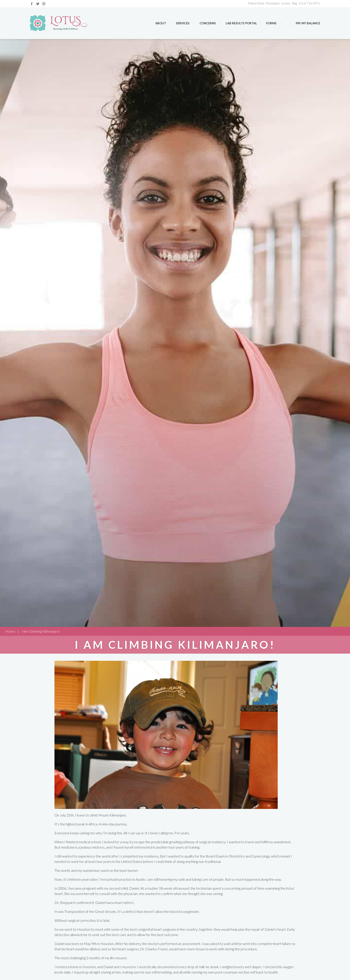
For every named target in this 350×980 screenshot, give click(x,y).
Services (183, 23)
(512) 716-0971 (309, 3)
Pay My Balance (308, 23)
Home (10, 631)
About (161, 23)
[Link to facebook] (32, 3)
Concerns (208, 23)
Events (286, 3)
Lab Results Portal (241, 23)
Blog (295, 3)
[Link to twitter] (38, 3)
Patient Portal (256, 3)
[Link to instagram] (44, 3)
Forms (272, 23)
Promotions (273, 3)
